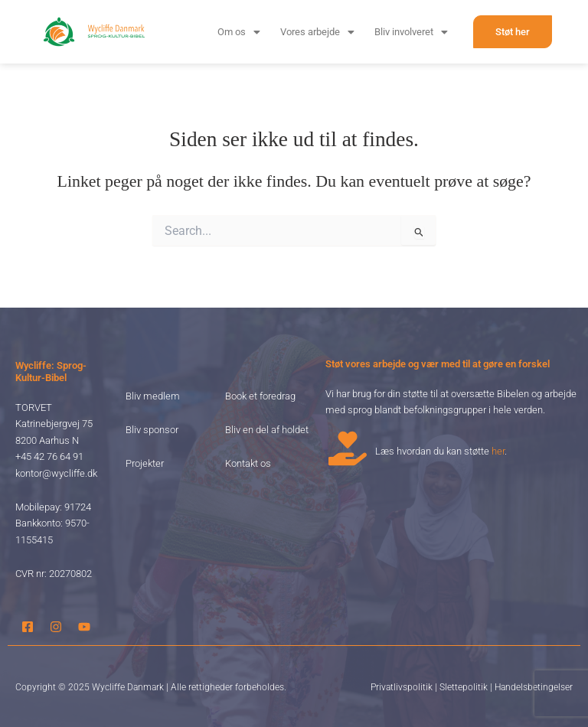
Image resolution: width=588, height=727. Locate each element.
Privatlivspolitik (402, 687)
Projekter (145, 463)
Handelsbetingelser (534, 687)
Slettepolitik (464, 687)
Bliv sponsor (152, 430)
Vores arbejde (317, 32)
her (498, 451)
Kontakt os (248, 463)
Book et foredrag (260, 396)
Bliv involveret (411, 32)
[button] (239, 32)
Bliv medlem (153, 396)
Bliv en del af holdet (267, 430)
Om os (239, 32)
